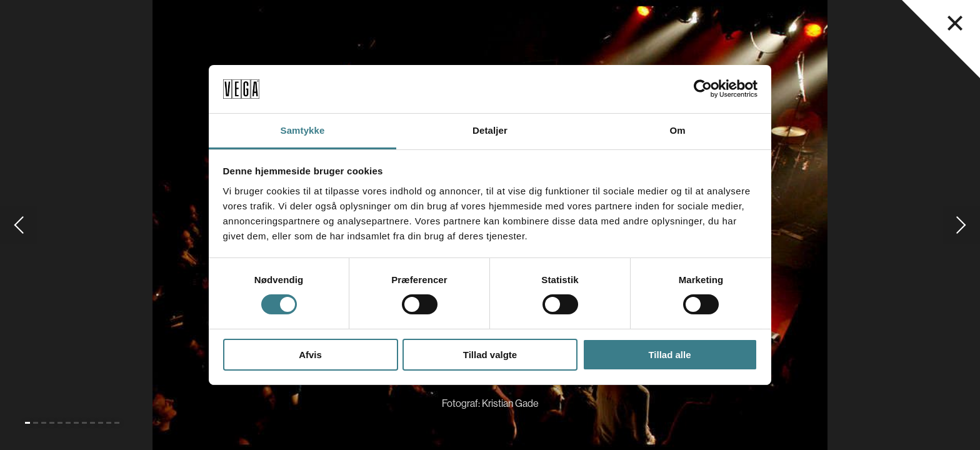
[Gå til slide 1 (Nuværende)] (27, 423)
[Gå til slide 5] (60, 423)
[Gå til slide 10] (101, 423)
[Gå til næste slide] (961, 225)
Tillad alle (669, 355)
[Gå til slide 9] (92, 423)
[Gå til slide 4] (52, 423)
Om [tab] (677, 130)
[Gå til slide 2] (36, 423)
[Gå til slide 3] (44, 423)
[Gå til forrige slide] (19, 225)
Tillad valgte (490, 355)
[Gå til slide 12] (117, 423)
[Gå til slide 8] (84, 423)
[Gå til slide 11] (109, 423)
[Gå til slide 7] (76, 423)
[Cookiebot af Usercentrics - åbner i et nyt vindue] (703, 89)
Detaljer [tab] (490, 130)
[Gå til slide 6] (68, 423)
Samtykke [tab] (303, 130)
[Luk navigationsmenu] (955, 23)
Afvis (310, 355)
